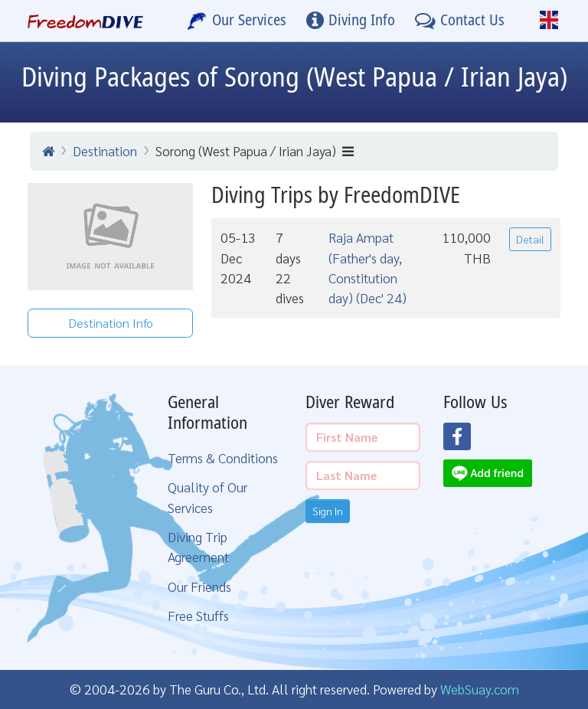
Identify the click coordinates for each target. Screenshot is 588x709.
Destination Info (111, 323)
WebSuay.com (480, 689)
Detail (530, 239)
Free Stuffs (198, 615)
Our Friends (199, 586)
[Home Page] (85, 21)
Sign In (328, 511)
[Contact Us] (460, 21)
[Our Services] (237, 21)
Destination (105, 150)
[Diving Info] (351, 21)
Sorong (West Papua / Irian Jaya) (255, 150)
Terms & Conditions (223, 457)
